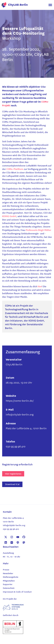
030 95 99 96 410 (11, 529)
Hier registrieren (13, 474)
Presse (6, 569)
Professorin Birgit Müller (38, 230)
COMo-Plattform (15, 169)
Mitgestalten (9, 581)
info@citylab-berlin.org (20, 414)
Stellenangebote (11, 577)
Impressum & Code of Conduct (17, 592)
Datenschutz (9, 588)
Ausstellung (8, 553)
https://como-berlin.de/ (20, 400)
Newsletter (8, 573)
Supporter (8, 584)
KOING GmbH (9, 216)
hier (40, 286)
